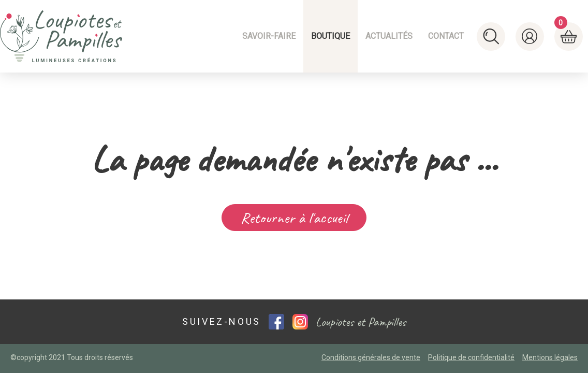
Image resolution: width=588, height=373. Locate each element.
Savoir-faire (269, 36)
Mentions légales (550, 357)
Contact (446, 36)
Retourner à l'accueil (294, 218)
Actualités (389, 36)
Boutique (330, 36)
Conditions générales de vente (371, 357)
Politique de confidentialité (471, 357)
